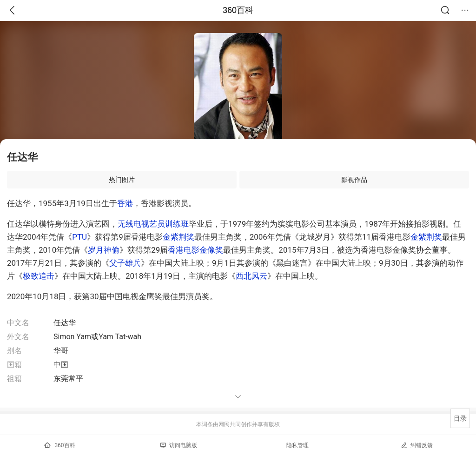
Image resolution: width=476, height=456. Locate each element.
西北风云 (251, 276)
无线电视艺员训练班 (153, 224)
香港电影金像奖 (195, 250)
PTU (79, 237)
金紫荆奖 (178, 237)
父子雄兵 (125, 263)
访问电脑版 (179, 445)
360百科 (238, 10)
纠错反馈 (417, 445)
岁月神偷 (104, 250)
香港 (125, 203)
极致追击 (39, 276)
